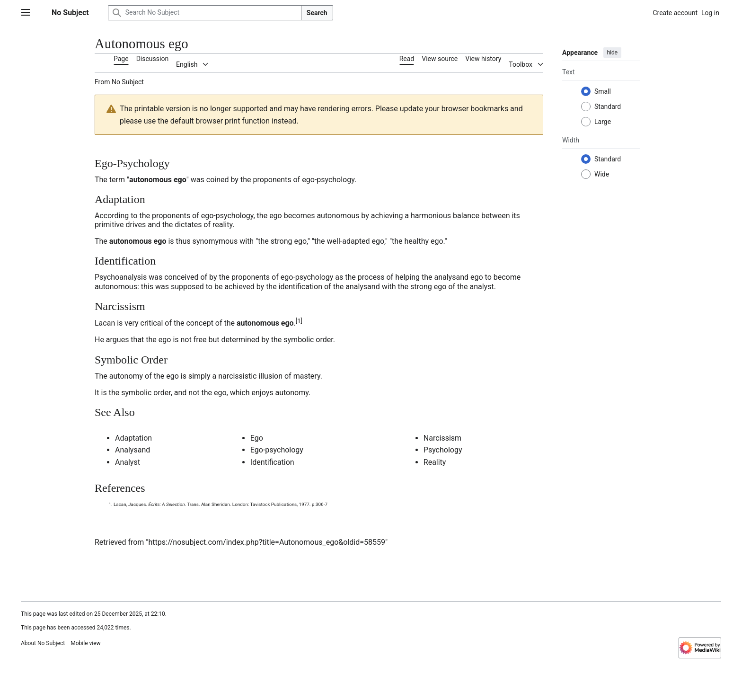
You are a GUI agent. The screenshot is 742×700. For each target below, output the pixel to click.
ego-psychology (328, 180)
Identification (272, 462)
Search (317, 13)
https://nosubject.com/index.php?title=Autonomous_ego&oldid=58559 (266, 542)
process (371, 277)
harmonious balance (445, 216)
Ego (257, 438)
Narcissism (442, 438)
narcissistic (237, 376)
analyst (481, 287)
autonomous (338, 216)
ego (276, 216)
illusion (270, 376)
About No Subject (43, 643)
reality (222, 225)
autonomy (126, 376)
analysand (451, 277)
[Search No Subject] (205, 13)
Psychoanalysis (121, 277)
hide (613, 53)
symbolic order (308, 340)
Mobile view (85, 643)
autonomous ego (158, 180)
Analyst (128, 462)
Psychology (443, 450)
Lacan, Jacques (130, 504)
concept (199, 323)
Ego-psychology (277, 450)
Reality (435, 462)
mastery (307, 376)
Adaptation (133, 438)
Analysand (132, 450)
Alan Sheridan (216, 504)
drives (136, 225)
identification (300, 287)
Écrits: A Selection (167, 504)
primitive (109, 225)
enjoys (263, 393)
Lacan (105, 323)
